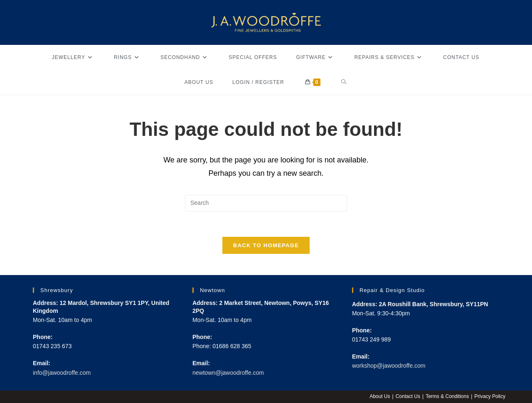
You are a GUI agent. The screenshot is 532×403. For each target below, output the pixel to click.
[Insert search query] (266, 203)
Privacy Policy (490, 396)
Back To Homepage (266, 245)
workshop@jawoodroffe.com (389, 366)
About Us (380, 396)
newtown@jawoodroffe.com (228, 373)
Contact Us (408, 396)
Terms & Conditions (447, 396)
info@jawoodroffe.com (62, 373)
